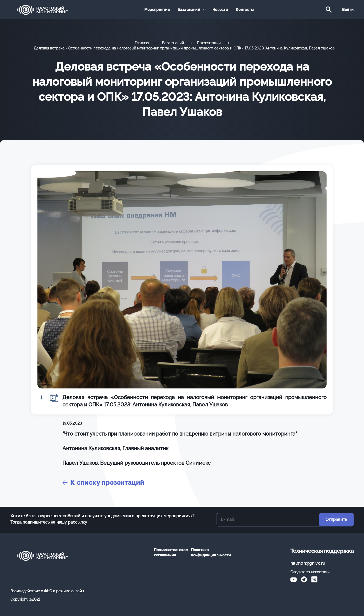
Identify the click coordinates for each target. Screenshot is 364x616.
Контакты (245, 10)
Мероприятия (157, 10)
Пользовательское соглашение (169, 552)
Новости (220, 10)
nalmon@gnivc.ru (308, 563)
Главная (142, 43)
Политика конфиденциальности (206, 552)
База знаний (189, 10)
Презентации (209, 43)
